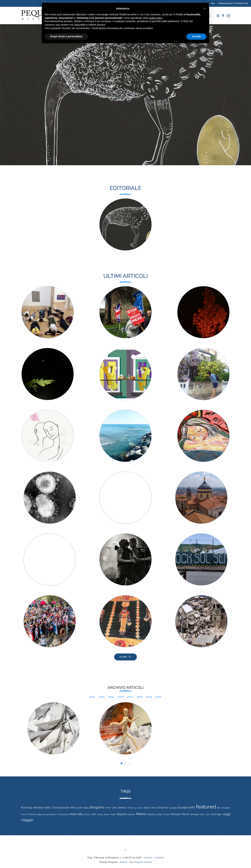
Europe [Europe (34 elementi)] (183, 807)
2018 (140, 697)
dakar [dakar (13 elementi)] (147, 808)
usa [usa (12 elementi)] (208, 814)
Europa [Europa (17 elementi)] (173, 808)
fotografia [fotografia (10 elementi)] (226, 808)
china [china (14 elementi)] (108, 808)
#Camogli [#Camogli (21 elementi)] (27, 808)
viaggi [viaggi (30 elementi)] (226, 814)
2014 (102, 697)
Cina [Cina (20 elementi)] (114, 808)
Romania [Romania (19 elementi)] (176, 814)
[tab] (122, 763)
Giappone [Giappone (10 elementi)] (41, 814)
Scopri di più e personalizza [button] (66, 36)
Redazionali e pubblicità (234, 3)
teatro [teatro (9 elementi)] (202, 814)
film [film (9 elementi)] (219, 808)
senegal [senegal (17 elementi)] (194, 814)
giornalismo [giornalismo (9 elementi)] (52, 814)
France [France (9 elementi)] (24, 814)
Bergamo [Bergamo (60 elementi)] (97, 807)
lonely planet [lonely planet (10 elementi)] (103, 814)
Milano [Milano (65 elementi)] (141, 814)
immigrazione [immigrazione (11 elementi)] (64, 814)
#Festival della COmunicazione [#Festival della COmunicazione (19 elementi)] (51, 808)
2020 (159, 697)
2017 (130, 697)
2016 (121, 697)
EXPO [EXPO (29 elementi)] (192, 807)
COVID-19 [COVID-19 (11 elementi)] (131, 808)
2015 (111, 697)
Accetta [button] (196, 36)
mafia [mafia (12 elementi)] (113, 814)
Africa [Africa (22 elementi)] (74, 808)
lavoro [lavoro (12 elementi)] (87, 814)
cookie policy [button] (155, 18)
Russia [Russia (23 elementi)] (185, 814)
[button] (125, 850)
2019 (149, 697)
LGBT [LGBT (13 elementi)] (94, 814)
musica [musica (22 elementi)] (151, 814)
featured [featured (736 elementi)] (206, 807)
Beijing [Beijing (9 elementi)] (86, 808)
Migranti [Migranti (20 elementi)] (121, 814)
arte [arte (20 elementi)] (80, 808)
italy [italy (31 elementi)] (80, 814)
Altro (125, 657)
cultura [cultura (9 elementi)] (140, 808)
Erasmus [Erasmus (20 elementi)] (163, 808)
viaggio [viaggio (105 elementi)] (27, 820)
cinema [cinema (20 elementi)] (122, 808)
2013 (92, 697)
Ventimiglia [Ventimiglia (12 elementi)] (216, 814)
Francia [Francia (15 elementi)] (32, 814)
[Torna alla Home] (38, 15)
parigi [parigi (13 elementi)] (159, 814)
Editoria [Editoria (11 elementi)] (154, 808)
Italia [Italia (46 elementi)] (73, 814)
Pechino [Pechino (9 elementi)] (166, 814)
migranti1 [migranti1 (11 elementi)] (131, 814)
